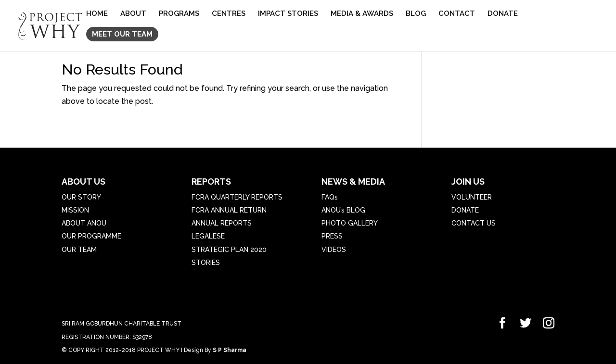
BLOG (416, 14)
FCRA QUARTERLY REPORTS (237, 197)
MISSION (75, 210)
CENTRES (229, 14)
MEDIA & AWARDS (362, 14)
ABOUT (133, 14)
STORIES (206, 263)
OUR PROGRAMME (91, 236)
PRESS (332, 236)
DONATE (503, 14)
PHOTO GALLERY (350, 223)
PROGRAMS (179, 14)
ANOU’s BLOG (343, 210)
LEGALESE (208, 236)
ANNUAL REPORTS (222, 223)
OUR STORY (81, 197)
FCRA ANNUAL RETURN (229, 210)
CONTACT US (474, 223)
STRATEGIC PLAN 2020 (229, 250)
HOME (97, 14)
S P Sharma (230, 350)
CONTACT (457, 14)
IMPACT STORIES (288, 14)
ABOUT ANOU (84, 223)
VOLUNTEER (472, 197)
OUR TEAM (79, 250)
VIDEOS (334, 250)
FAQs (330, 197)
